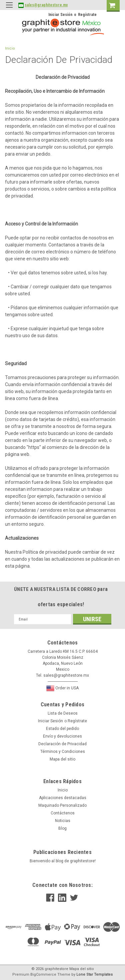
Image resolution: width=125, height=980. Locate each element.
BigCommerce (43, 975)
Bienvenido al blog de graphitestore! (63, 861)
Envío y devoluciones (62, 736)
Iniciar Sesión (60, 15)
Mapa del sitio (62, 759)
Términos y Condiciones (63, 752)
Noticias (63, 821)
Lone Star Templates (94, 975)
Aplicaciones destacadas (63, 798)
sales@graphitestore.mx (46, 5)
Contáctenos (63, 813)
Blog (62, 828)
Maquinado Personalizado (62, 805)
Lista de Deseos (63, 713)
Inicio (10, 48)
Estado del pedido (62, 729)
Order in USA (62, 688)
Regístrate (87, 15)
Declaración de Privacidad (62, 744)
